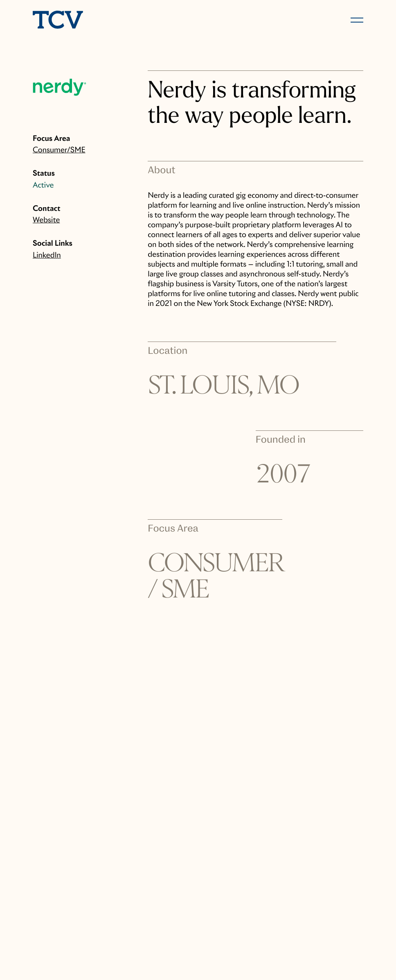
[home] (112, 21)
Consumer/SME (59, 150)
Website (46, 220)
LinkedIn (47, 255)
